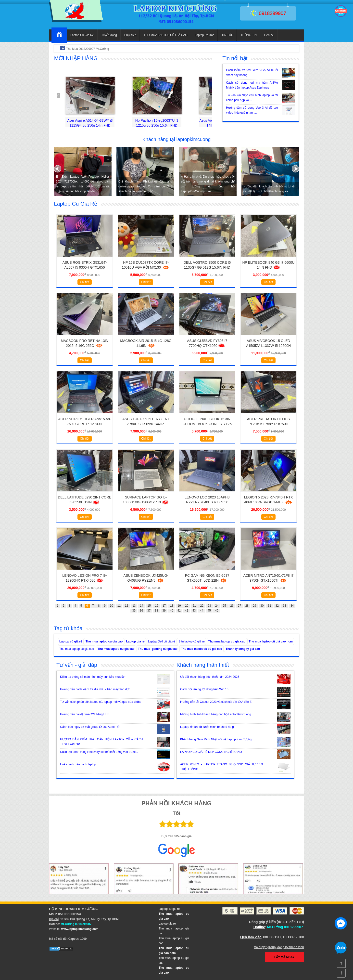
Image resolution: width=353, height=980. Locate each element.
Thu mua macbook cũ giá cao (202, 649)
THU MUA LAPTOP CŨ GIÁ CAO (165, 35)
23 (209, 606)
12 (126, 606)
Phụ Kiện (130, 35)
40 (171, 611)
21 (194, 606)
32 (277, 606)
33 (284, 606)
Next (206, 96)
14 (142, 606)
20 (187, 606)
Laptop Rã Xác (205, 35)
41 (179, 611)
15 (149, 606)
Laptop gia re (135, 641)
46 (217, 611)
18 (172, 606)
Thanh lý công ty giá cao (243, 649)
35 (134, 611)
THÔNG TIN (249, 35)
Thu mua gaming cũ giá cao (158, 649)
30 (262, 606)
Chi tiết (85, 282)
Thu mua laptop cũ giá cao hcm (271, 641)
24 (217, 606)
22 (202, 606)
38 (157, 611)
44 (202, 611)
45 (209, 611)
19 (179, 606)
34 (292, 606)
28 (247, 606)
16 (157, 606)
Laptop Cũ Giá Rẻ (82, 35)
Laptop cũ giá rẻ (71, 641)
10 (111, 606)
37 (149, 611)
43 (194, 611)
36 (141, 611)
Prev (61, 96)
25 (224, 606)
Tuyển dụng (109, 35)
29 (254, 606)
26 (232, 606)
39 (164, 611)
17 (164, 606)
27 (239, 606)
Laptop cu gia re (169, 909)
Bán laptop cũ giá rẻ (192, 641)
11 (119, 606)
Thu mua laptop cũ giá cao (77, 649)
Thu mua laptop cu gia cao (104, 641)
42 (186, 611)
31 (270, 606)
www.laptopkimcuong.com (80, 929)
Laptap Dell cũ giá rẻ (162, 641)
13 (134, 606)
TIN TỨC (227, 35)
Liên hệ (269, 35)
